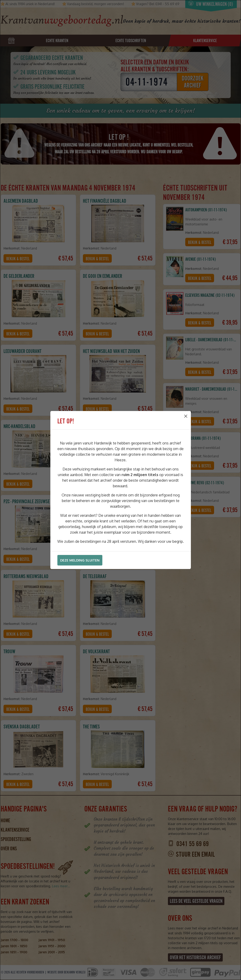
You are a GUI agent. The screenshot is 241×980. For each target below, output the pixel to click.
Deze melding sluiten (80, 560)
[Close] (186, 416)
